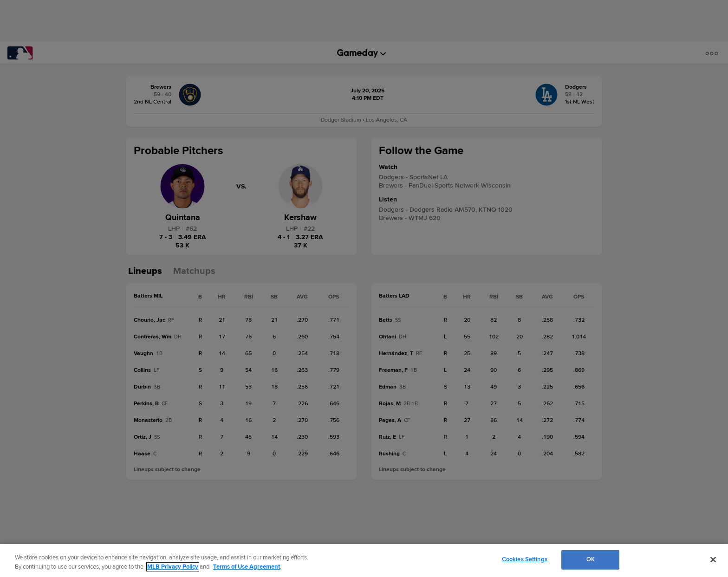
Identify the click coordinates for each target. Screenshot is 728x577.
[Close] (713, 559)
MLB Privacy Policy (173, 567)
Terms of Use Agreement (247, 567)
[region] (364, 561)
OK (591, 559)
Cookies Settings (525, 559)
